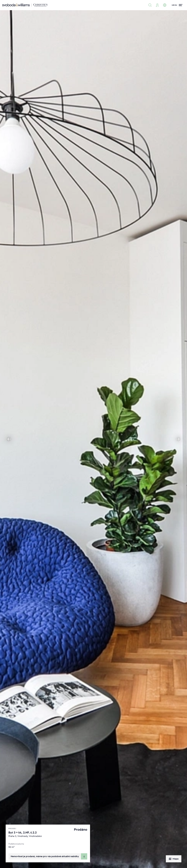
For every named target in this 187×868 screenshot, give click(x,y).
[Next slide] (178, 439)
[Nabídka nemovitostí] (150, 5)
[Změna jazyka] (165, 5)
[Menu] (177, 5)
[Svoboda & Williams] (25, 5)
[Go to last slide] (9, 439)
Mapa (174, 859)
